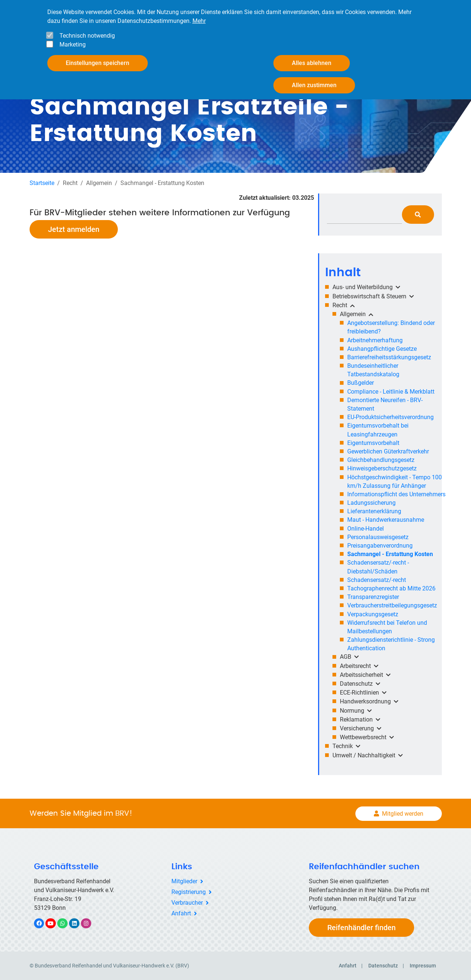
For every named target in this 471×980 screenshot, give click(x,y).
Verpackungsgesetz (373, 614)
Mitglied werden (403, 814)
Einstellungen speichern (98, 63)
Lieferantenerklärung (374, 511)
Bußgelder (361, 383)
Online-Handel (366, 529)
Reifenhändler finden (361, 928)
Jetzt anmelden (74, 229)
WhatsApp (66, 923)
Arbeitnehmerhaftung (375, 340)
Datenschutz (383, 966)
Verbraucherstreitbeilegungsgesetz (392, 605)
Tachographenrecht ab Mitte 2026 (391, 588)
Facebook (43, 923)
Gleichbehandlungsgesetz (381, 460)
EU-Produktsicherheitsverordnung (390, 417)
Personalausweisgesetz (378, 537)
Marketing (73, 44)
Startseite (42, 183)
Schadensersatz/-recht (377, 580)
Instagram (90, 923)
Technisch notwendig (87, 36)
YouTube (55, 923)
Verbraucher (187, 903)
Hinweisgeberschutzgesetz (382, 468)
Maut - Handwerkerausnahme (386, 520)
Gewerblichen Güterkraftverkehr (388, 451)
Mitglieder (184, 881)
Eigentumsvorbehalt (373, 443)
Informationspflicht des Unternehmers (396, 494)
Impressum (423, 966)
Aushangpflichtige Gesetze (382, 349)
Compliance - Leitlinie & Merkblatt (391, 392)
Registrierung (189, 892)
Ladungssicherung (371, 503)
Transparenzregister (373, 597)
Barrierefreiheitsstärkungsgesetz (389, 357)
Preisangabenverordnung (380, 546)
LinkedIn (78, 923)
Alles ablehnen (312, 63)
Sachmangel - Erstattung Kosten (390, 554)
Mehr (199, 21)
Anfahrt (181, 913)
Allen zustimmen (314, 85)
